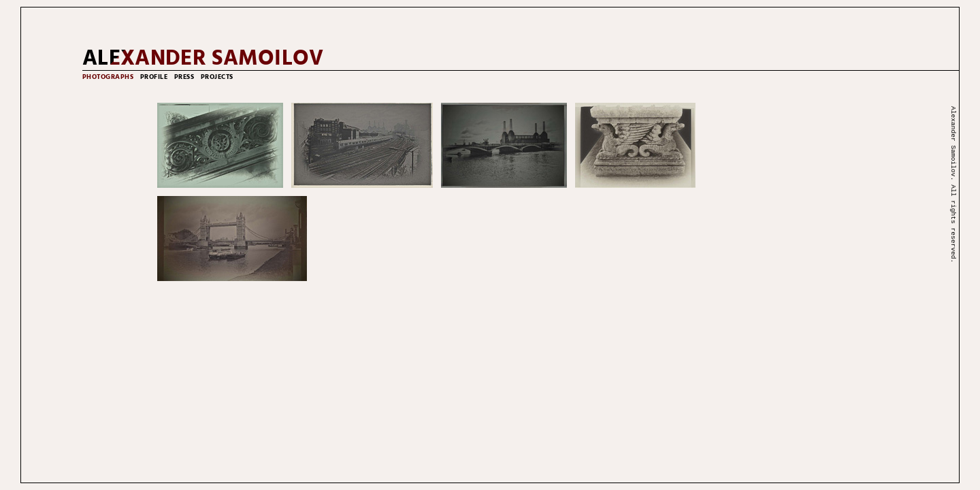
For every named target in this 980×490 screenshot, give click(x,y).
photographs (108, 77)
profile (154, 77)
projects (217, 77)
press (184, 77)
